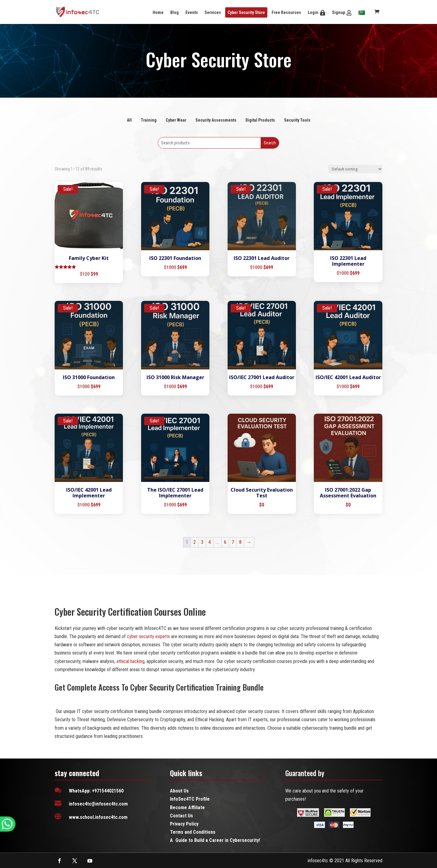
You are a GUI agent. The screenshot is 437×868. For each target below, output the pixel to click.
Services (213, 12)
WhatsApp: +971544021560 (96, 791)
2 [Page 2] (195, 542)
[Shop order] (355, 169)
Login (313, 12)
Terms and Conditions (193, 832)
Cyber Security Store (246, 12)
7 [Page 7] (233, 542)
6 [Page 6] (225, 542)
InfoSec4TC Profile (190, 799)
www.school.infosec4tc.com (98, 817)
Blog (174, 12)
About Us (179, 791)
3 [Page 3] (202, 542)
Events (192, 12)
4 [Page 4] (210, 542)
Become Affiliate (187, 807)
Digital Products (260, 120)
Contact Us (181, 816)
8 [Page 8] (240, 542)
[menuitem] (362, 13)
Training (149, 120)
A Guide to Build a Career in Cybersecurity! (215, 840)
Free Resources (286, 12)
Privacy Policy (184, 824)
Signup (339, 12)
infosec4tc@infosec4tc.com (98, 804)
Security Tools (297, 120)
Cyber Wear (176, 120)
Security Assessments (216, 120)
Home (158, 12)
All (129, 120)
